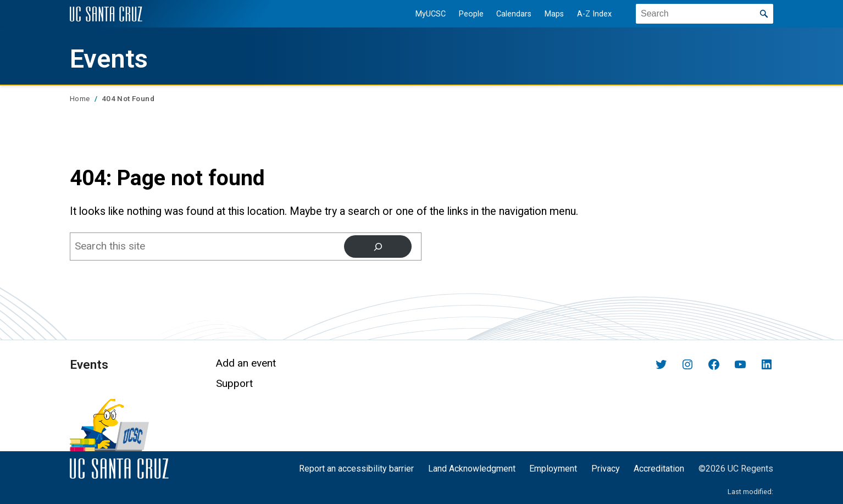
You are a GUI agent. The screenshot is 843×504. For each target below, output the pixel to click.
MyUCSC (431, 14)
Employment (553, 469)
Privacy (606, 469)
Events (109, 59)
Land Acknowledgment (472, 469)
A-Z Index (594, 14)
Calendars (514, 14)
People (471, 14)
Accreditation (659, 469)
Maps (554, 14)
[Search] (378, 246)
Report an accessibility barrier (356, 469)
